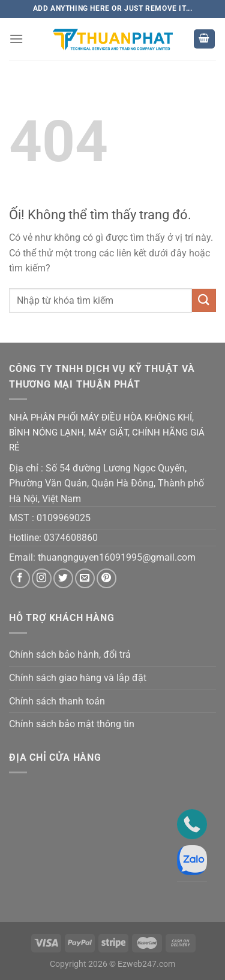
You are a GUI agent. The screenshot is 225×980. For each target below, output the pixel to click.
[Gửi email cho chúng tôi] (85, 578)
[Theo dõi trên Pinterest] (106, 578)
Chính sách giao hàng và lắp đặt (78, 678)
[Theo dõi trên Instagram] (42, 578)
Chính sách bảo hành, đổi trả (70, 654)
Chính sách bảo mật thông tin (72, 724)
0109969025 (64, 518)
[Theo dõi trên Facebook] (20, 578)
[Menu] (16, 39)
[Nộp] (204, 300)
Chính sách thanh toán (57, 701)
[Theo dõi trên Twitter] (63, 578)
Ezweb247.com (146, 964)
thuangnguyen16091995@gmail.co (112, 557)
